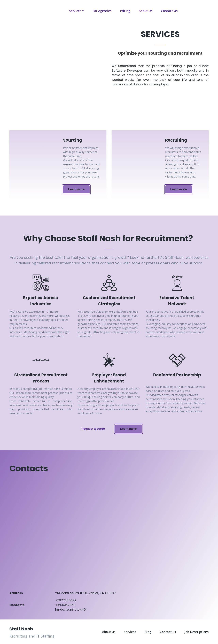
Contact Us (169, 11)
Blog (148, 632)
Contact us (168, 632)
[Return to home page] (41, 628)
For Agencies (102, 11)
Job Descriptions (197, 632)
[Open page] (18, 11)
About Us (146, 11)
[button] (76, 189)
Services (75, 11)
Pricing (125, 11)
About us (109, 632)
